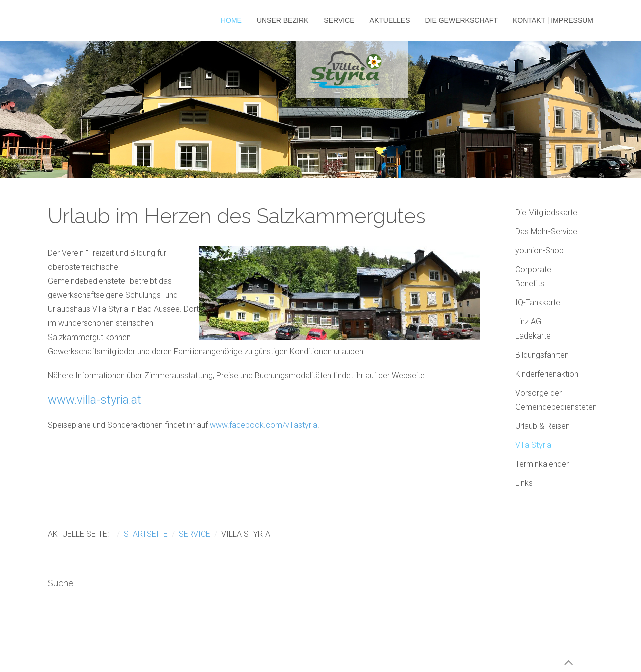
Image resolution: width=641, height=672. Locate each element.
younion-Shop (540, 251)
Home (231, 20)
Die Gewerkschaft (461, 20)
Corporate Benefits (533, 277)
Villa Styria (533, 445)
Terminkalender (542, 464)
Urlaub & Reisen (543, 426)
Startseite (146, 534)
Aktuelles (390, 20)
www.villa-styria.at (94, 400)
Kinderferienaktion (547, 374)
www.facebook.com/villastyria (264, 425)
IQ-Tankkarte (538, 303)
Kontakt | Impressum (553, 20)
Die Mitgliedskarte (546, 213)
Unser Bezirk (283, 20)
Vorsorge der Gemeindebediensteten (554, 400)
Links (524, 483)
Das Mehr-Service (546, 232)
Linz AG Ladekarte (533, 329)
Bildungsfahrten (542, 355)
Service (339, 20)
